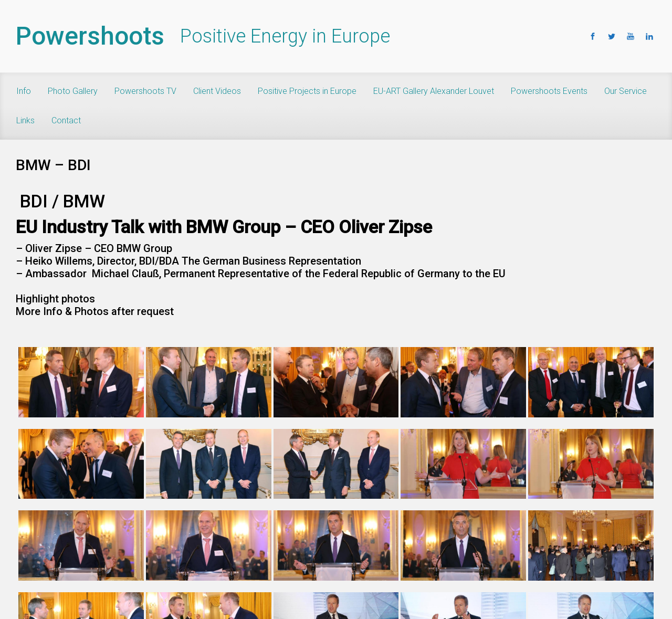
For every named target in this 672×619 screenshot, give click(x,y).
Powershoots (90, 36)
